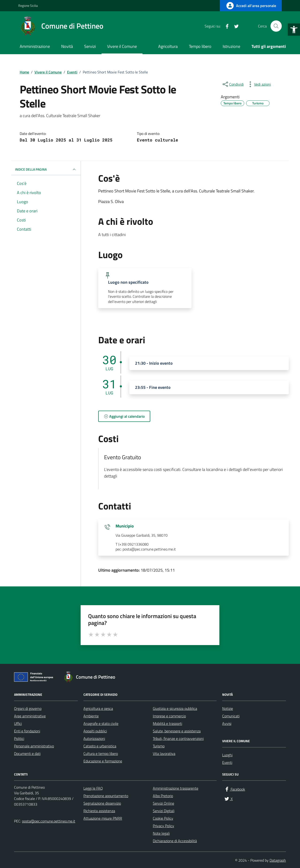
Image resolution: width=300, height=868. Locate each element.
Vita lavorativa (164, 753)
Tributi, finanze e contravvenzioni (178, 738)
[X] (235, 26)
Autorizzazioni (94, 738)
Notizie (228, 708)
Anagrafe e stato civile (101, 723)
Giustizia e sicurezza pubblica (175, 708)
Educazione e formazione (103, 761)
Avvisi (227, 723)
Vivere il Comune (122, 46)
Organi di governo (28, 708)
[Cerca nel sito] (276, 26)
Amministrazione (35, 46)
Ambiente (91, 716)
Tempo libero (200, 46)
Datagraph (278, 860)
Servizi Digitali (164, 811)
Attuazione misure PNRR (103, 818)
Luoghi (227, 755)
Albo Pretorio (163, 796)
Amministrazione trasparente (176, 788)
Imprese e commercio (169, 716)
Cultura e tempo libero (101, 753)
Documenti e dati (27, 753)
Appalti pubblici (95, 731)
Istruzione (231, 46)
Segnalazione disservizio (102, 803)
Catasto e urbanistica (100, 746)
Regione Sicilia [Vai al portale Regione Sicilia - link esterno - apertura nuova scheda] (28, 6)
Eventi (227, 762)
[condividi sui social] (233, 84)
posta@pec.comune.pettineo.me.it (49, 821)
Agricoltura (168, 46)
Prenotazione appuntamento (106, 796)
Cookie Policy (163, 818)
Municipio (125, 526)
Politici (19, 738)
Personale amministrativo (34, 746)
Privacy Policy (163, 826)
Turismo (159, 746)
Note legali (161, 833)
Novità (67, 46)
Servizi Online (163, 803)
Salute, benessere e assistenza (177, 731)
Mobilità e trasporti (167, 723)
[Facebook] (225, 26)
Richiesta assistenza (99, 811)
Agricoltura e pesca (98, 708)
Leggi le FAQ (93, 788)
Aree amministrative (30, 716)
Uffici (18, 723)
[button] (294, 30)
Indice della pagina (46, 169)
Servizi (90, 46)
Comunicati (231, 716)
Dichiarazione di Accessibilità (175, 841)
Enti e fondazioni (27, 731)
